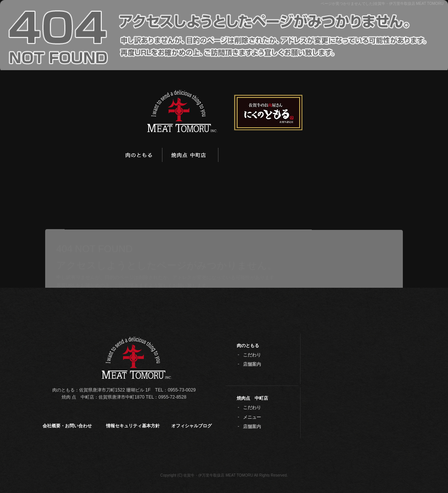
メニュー (252, 417)
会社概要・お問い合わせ (67, 426)
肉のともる (140, 156)
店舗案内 (252, 364)
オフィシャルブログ (192, 426)
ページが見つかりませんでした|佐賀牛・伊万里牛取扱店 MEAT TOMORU (382, 4)
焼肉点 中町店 (190, 156)
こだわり (252, 355)
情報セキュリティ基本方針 (133, 426)
